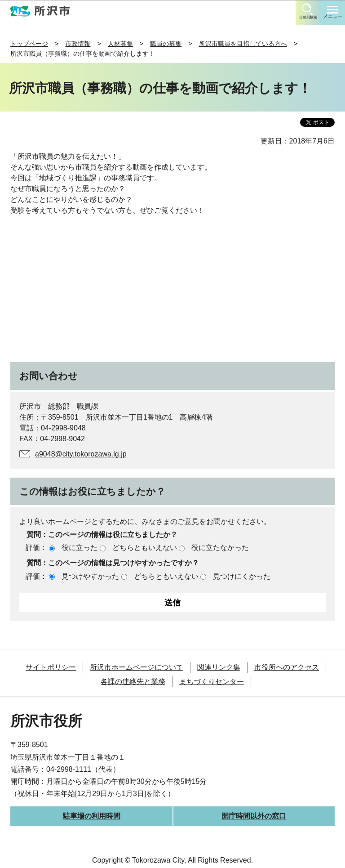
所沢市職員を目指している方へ (243, 44)
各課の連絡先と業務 (133, 682)
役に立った (80, 548)
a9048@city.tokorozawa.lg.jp (81, 454)
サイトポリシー (51, 667)
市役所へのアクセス (287, 667)
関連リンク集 (219, 667)
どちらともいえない (145, 548)
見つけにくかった (242, 576)
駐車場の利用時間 (92, 816)
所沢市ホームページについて (137, 667)
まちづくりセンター (212, 682)
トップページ (29, 44)
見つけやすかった (90, 576)
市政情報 (78, 44)
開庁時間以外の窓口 (254, 816)
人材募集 (120, 44)
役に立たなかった (220, 548)
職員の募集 (166, 44)
